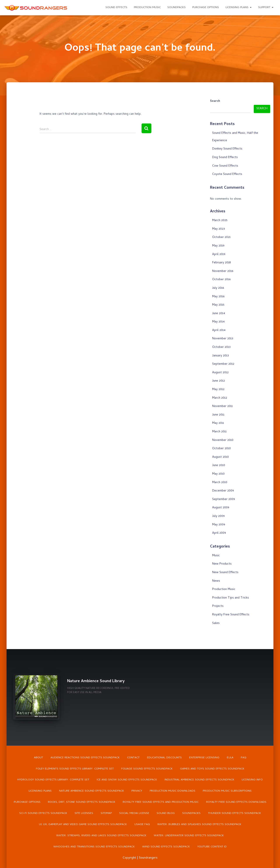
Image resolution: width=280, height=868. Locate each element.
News (216, 581)
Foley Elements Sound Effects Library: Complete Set (75, 769)
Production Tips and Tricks (231, 598)
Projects (218, 606)
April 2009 (219, 533)
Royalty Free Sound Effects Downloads (236, 802)
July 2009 (218, 516)
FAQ (244, 758)
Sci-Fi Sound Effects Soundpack (43, 814)
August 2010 (220, 457)
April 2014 (219, 330)
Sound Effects (116, 8)
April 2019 (219, 254)
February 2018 (221, 263)
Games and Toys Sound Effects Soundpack (212, 769)
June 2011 (218, 415)
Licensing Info (252, 780)
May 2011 (218, 423)
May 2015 (218, 305)
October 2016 (221, 280)
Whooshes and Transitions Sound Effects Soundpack (94, 847)
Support (266, 8)
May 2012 (218, 390)
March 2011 (219, 432)
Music (216, 556)
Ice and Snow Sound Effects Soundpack (127, 780)
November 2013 (223, 339)
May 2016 (218, 297)
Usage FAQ (142, 825)
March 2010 (220, 483)
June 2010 (219, 466)
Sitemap (106, 814)
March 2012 (220, 398)
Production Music (147, 8)
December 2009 (223, 491)
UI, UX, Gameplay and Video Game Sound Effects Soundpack (83, 825)
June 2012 (219, 381)
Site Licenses (84, 814)
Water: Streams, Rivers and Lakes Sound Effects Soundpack (101, 836)
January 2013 (220, 356)
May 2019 (218, 246)
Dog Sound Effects (225, 158)
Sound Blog (166, 814)
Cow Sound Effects (225, 166)
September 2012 (223, 364)
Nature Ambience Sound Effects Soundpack (92, 791)
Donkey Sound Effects (227, 149)
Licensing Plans (239, 8)
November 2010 (223, 440)
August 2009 (221, 508)
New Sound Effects (225, 573)
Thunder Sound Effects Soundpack (234, 814)
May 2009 (219, 525)
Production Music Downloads (172, 791)
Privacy (137, 791)
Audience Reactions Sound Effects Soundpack (85, 758)
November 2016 (223, 271)
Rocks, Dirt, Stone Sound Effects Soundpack (82, 802)
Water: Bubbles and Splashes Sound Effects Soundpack (199, 825)
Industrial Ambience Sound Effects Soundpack (199, 780)
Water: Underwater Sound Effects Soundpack (189, 836)
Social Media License (134, 814)
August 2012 (220, 373)
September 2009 (224, 499)
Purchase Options (206, 8)
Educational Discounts (164, 758)
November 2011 (222, 406)
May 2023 (219, 229)
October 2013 (221, 347)
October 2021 (221, 237)
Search (215, 101)
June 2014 (219, 314)
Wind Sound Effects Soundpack (166, 847)
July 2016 (218, 288)
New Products (222, 564)
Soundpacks (177, 8)
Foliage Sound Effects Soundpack (147, 769)
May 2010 (218, 474)
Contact (133, 758)
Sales (216, 623)
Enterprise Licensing (204, 758)
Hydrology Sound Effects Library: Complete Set (53, 780)
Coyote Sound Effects (227, 174)
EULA (230, 758)
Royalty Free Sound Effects (231, 615)
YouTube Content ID (212, 847)
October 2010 (221, 449)
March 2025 (220, 221)
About (38, 758)
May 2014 (218, 322)
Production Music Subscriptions (227, 791)
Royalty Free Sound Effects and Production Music (161, 802)
